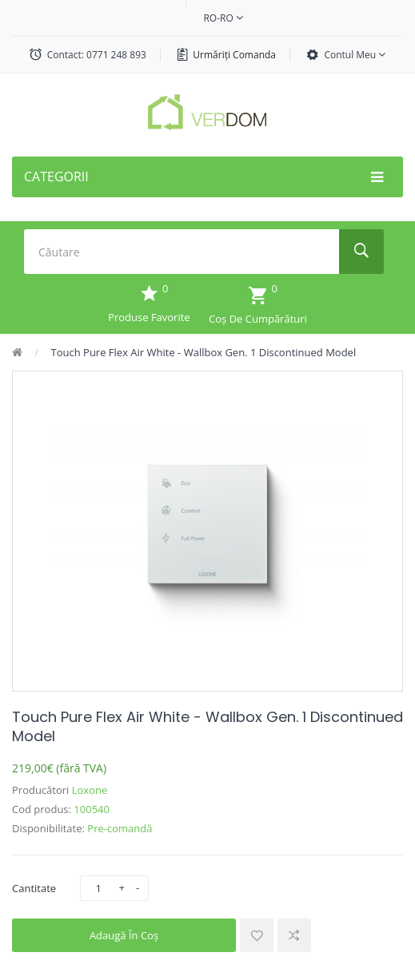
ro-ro (223, 18)
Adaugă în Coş (124, 935)
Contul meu (355, 55)
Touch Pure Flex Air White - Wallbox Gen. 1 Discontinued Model (204, 352)
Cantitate (34, 888)
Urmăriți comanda (234, 55)
